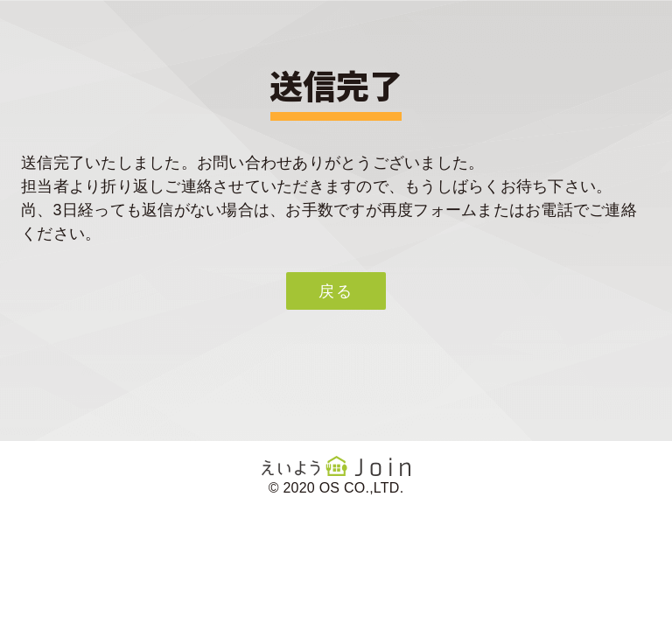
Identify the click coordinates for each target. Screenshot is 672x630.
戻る (336, 291)
